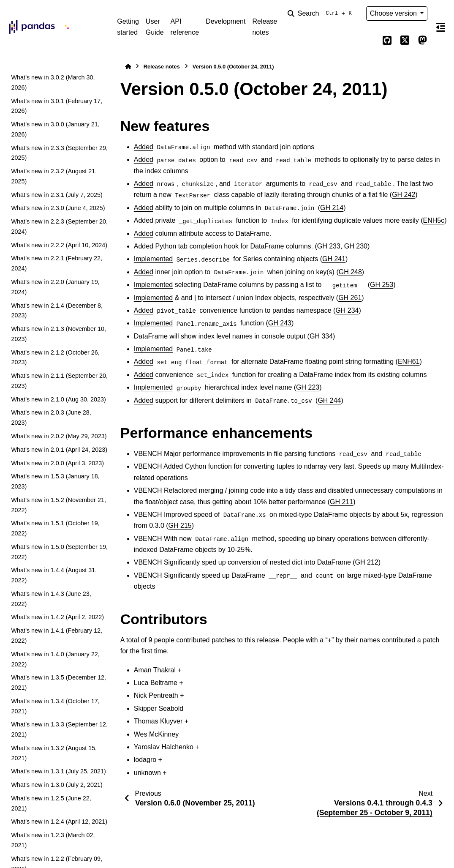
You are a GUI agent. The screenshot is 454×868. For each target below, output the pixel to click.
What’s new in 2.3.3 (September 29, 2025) (59, 153)
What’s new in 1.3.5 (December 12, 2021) (58, 682)
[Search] (321, 14)
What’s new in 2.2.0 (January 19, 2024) (55, 287)
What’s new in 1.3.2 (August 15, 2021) (54, 753)
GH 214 (332, 208)
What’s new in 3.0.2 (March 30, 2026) (53, 82)
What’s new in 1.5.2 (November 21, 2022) (58, 505)
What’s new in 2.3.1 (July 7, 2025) (57, 195)
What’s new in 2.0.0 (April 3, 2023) (57, 463)
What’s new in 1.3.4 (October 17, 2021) (55, 706)
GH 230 (356, 246)
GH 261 (350, 298)
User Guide (155, 27)
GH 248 (350, 272)
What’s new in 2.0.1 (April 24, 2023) (59, 450)
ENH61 (409, 362)
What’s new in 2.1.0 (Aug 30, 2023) (58, 399)
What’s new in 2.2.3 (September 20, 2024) (59, 227)
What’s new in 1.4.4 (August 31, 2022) (54, 575)
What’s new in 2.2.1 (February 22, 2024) (57, 263)
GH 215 (180, 525)
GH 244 (329, 400)
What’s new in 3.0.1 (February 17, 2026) (57, 106)
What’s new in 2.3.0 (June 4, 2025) (58, 208)
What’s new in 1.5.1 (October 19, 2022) (55, 528)
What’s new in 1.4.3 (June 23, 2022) (51, 599)
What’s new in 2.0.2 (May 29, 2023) (59, 436)
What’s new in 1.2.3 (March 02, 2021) (53, 840)
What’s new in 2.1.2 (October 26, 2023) (55, 358)
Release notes (265, 27)
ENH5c (434, 220)
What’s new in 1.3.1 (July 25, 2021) (58, 771)
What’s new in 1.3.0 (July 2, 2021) (57, 785)
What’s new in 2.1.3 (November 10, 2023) (58, 334)
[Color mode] (370, 41)
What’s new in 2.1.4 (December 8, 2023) (57, 311)
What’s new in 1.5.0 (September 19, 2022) (59, 552)
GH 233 (329, 246)
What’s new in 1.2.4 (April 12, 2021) (59, 822)
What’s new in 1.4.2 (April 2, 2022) (57, 617)
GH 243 (280, 323)
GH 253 (382, 285)
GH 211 (341, 502)
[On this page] (441, 27)
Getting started (128, 27)
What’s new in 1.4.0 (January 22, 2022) (55, 659)
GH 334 (321, 336)
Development (226, 21)
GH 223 (308, 387)
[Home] (128, 67)
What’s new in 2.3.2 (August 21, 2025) (54, 176)
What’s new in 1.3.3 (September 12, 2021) (59, 729)
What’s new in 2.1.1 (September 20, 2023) (59, 381)
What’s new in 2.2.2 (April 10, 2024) (59, 245)
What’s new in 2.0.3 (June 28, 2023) (51, 418)
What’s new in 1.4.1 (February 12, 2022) (57, 636)
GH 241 (334, 259)
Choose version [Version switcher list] (394, 13)
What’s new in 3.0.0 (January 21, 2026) (55, 129)
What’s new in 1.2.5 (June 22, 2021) (51, 803)
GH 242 (404, 195)
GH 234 (347, 310)
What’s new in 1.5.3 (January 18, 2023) (55, 481)
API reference (185, 27)
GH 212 (367, 562)
